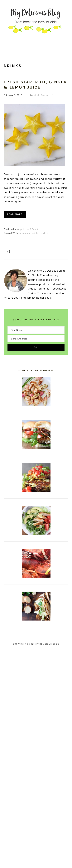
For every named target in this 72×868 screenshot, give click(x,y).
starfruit (44, 233)
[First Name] (36, 330)
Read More (15, 214)
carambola (25, 233)
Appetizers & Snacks (28, 229)
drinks (35, 233)
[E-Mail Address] (36, 339)
